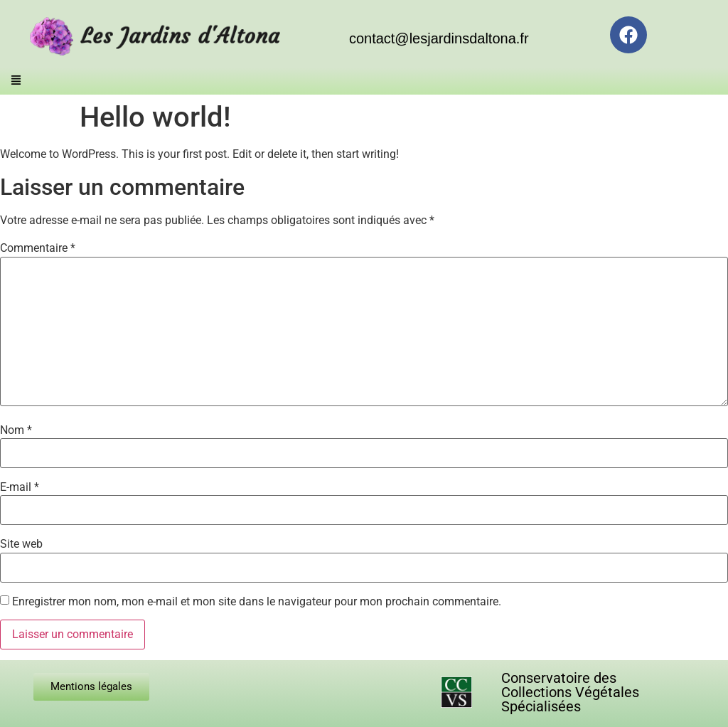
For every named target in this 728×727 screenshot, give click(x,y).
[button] (16, 81)
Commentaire (38, 248)
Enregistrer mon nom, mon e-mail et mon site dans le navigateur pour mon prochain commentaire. (257, 602)
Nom (16, 430)
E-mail (20, 487)
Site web (21, 544)
